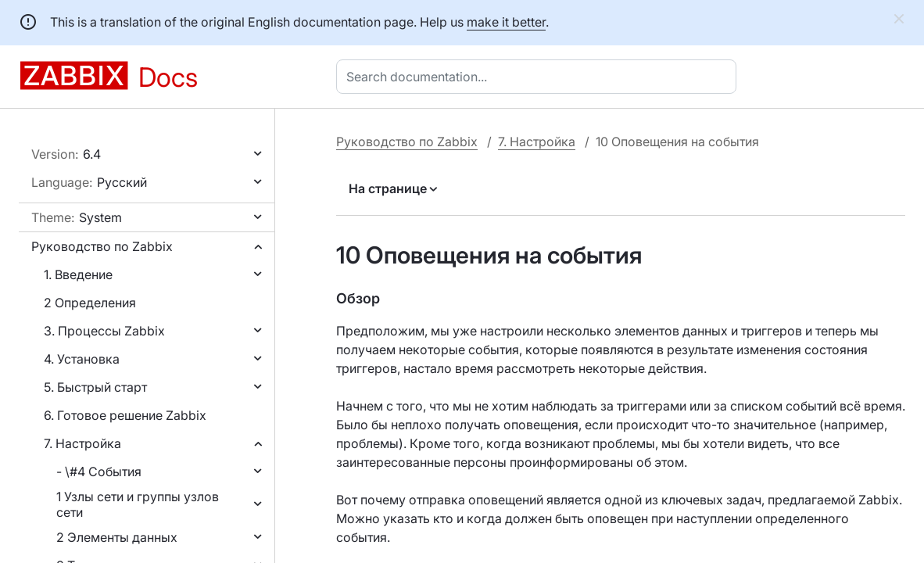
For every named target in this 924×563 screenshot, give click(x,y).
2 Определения (90, 303)
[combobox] (539, 77)
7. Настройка (82, 443)
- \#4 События (99, 472)
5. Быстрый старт (95, 387)
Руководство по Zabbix (102, 246)
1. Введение (78, 274)
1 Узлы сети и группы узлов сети (138, 504)
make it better (506, 22)
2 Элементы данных (117, 537)
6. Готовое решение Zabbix (125, 415)
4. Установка (82, 359)
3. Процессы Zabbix (104, 331)
